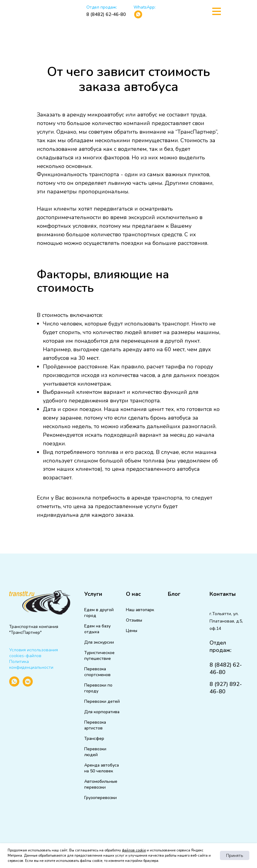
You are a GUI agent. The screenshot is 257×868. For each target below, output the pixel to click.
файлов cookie (134, 850)
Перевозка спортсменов (97, 672)
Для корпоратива (102, 712)
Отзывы (134, 620)
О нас (133, 594)
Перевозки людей (95, 752)
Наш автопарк (140, 610)
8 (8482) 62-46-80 (106, 14)
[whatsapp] (14, 685)
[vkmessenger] (28, 685)
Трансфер (94, 739)
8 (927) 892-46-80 (226, 688)
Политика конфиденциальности (31, 664)
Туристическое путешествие (99, 656)
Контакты (223, 594)
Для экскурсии (99, 642)
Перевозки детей (102, 701)
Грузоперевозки (100, 798)
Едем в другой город (99, 613)
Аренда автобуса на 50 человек (102, 768)
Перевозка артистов (95, 725)
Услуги (93, 594)
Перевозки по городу (98, 688)
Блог (174, 594)
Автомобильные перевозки (101, 784)
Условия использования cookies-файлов (34, 653)
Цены (132, 631)
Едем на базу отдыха (97, 629)
